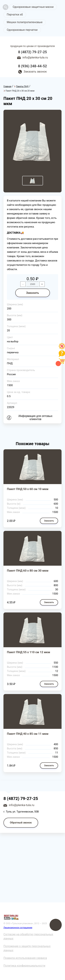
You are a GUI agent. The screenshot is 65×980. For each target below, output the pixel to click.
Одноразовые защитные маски (33, 7)
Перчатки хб (15, 15)
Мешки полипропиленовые (25, 22)
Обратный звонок (21, 823)
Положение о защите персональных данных (27, 948)
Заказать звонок (35, 71)
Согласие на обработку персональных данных (28, 936)
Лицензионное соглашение (18, 928)
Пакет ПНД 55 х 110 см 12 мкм (29, 652)
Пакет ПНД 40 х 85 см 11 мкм (28, 734)
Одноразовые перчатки (22, 30)
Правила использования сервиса (25, 958)
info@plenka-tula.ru (35, 57)
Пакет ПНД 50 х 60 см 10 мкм (28, 489)
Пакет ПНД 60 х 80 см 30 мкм (28, 571)
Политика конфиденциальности (24, 966)
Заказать (32, 293)
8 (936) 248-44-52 (33, 66)
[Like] (62, 348)
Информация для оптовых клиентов (36, 418)
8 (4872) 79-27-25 (33, 52)
